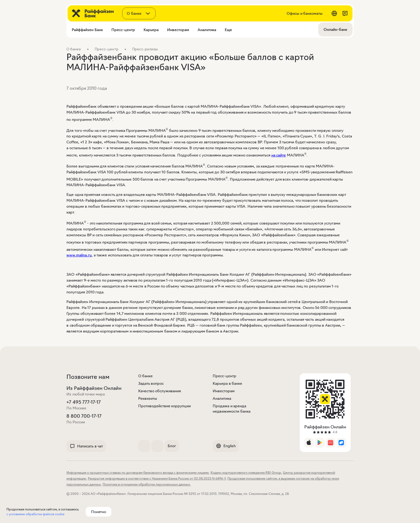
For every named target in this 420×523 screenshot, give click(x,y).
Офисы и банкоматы (305, 13)
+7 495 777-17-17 (84, 402)
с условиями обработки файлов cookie (35, 514)
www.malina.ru (79, 255)
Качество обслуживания (160, 391)
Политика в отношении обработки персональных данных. (147, 484)
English (226, 446)
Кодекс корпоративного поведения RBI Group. (246, 472)
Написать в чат (86, 446)
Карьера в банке (227, 383)
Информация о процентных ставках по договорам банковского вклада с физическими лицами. (138, 472)
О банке (146, 376)
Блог (172, 446)
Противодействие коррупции (165, 406)
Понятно (99, 512)
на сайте (279, 155)
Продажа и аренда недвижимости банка (232, 409)
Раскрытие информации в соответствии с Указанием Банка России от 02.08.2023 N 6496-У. (157, 478)
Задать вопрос (151, 383)
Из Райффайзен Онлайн (94, 388)
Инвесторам (224, 391)
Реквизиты (148, 398)
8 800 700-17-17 (84, 416)
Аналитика (222, 398)
